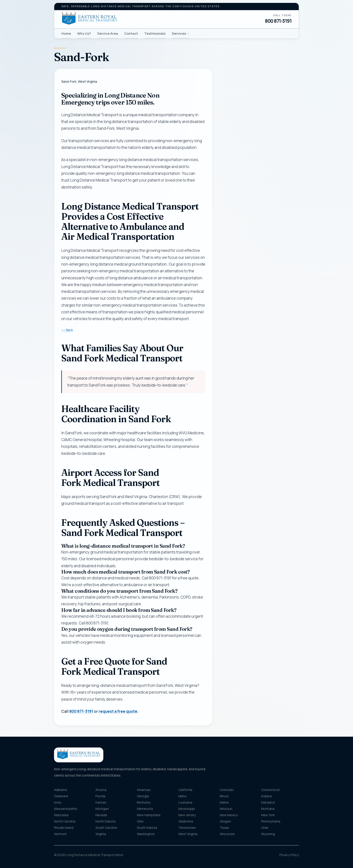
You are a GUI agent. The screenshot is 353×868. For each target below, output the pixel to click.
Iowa (58, 802)
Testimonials (155, 33)
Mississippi (187, 809)
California (185, 790)
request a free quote (118, 711)
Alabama (60, 790)
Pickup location (240, 196)
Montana (268, 809)
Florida (100, 796)
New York (268, 815)
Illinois (224, 796)
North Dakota (105, 821)
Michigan (102, 809)
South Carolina (106, 828)
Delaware (61, 796)
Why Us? (84, 33)
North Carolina (65, 821)
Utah (265, 828)
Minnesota (145, 809)
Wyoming (268, 834)
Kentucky (144, 802)
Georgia (143, 796)
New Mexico (229, 815)
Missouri (226, 809)
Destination (238, 227)
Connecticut (270, 790)
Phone (229, 135)
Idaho (182, 796)
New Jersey (187, 815)
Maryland (268, 802)
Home (66, 33)
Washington (146, 834)
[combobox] (259, 205)
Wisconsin (227, 834)
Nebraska (61, 815)
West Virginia (188, 834)
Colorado (227, 790)
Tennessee (187, 828)
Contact (131, 33)
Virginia (101, 834)
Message (245, 258)
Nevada (101, 815)
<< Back (67, 330)
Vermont (60, 834)
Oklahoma (186, 821)
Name (229, 113)
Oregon (225, 821)
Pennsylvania (271, 821)
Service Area (108, 33)
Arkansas (144, 790)
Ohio (140, 821)
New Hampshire (149, 815)
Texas (224, 828)
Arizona (101, 790)
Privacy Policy (289, 855)
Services (181, 33)
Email (228, 157)
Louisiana (185, 802)
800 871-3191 (278, 21)
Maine (224, 802)
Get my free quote (259, 300)
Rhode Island (64, 828)
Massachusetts (66, 809)
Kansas (101, 802)
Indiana (266, 796)
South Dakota (147, 828)
